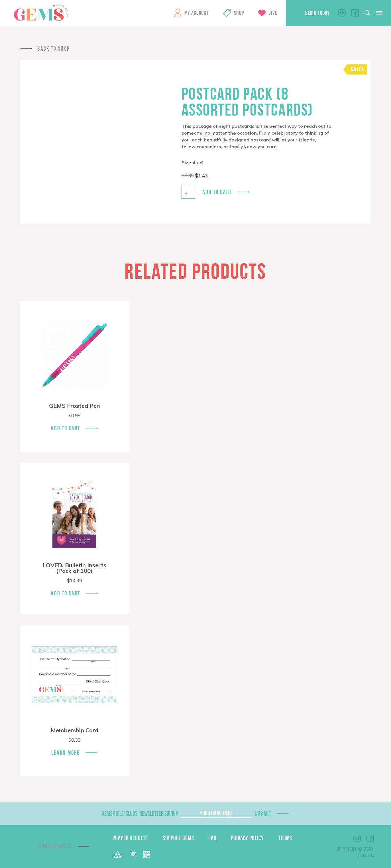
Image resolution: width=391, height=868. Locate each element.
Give (273, 13)
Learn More (66, 753)
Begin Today (317, 13)
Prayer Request (131, 838)
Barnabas (118, 854)
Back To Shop (54, 49)
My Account (197, 13)
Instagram (342, 13)
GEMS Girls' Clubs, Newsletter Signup (140, 813)
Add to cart (217, 192)
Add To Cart (65, 428)
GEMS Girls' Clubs (41, 12)
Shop (239, 13)
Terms (285, 838)
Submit (263, 814)
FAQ (212, 838)
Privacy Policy (247, 838)
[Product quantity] (188, 192)
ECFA (133, 854)
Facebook (355, 13)
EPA (147, 854)
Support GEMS (178, 838)
